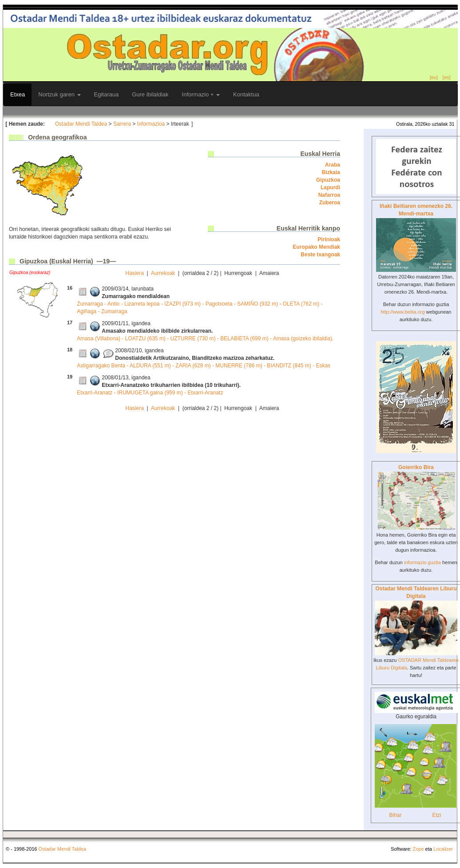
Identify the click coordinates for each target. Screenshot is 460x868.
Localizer (443, 849)
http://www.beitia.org (402, 312)
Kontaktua (246, 94)
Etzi (436, 815)
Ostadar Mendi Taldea (81, 124)
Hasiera (135, 273)
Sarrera (122, 124)
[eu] (434, 77)
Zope (418, 849)
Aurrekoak (163, 273)
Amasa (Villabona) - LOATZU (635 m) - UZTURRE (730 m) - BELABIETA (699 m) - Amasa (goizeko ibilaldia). (205, 338)
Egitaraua (107, 94)
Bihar (395, 815)
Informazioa (151, 124)
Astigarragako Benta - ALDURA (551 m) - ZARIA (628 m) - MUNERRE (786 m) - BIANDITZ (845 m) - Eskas (204, 366)
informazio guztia (422, 562)
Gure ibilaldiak (150, 94)
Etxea (18, 94)
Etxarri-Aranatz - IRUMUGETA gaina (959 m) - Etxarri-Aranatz (150, 393)
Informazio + (201, 94)
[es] (447, 77)
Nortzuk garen (59, 94)
